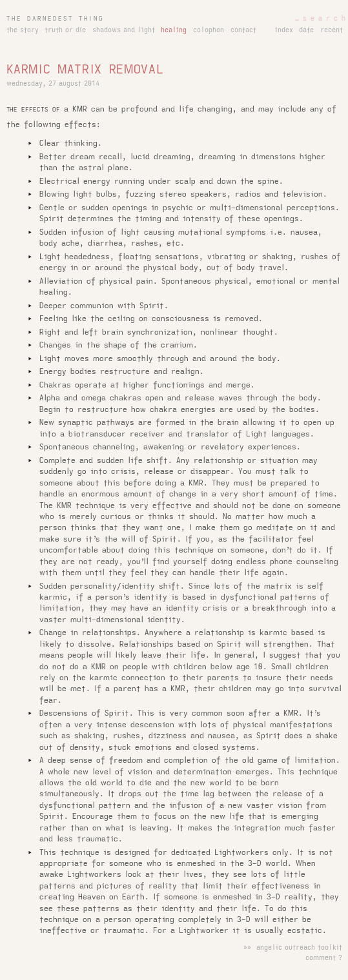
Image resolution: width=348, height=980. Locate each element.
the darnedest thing (55, 19)
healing (174, 30)
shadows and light (124, 30)
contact (243, 30)
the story (23, 30)
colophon (209, 30)
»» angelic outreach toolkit (293, 948)
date (306, 30)
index (284, 30)
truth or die (65, 30)
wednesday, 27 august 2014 (53, 84)
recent (332, 30)
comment (321, 958)
